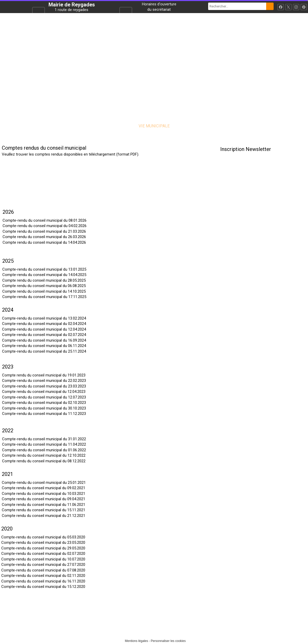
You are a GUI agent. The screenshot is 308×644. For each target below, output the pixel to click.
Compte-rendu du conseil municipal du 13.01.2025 (44, 269)
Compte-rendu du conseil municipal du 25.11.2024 (44, 351)
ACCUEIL (80, 126)
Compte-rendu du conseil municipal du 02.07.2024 (44, 335)
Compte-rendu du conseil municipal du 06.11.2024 (44, 346)
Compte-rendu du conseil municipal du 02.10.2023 (44, 403)
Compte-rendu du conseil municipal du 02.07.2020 (43, 554)
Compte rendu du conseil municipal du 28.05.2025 (44, 280)
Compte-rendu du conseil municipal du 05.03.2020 (43, 537)
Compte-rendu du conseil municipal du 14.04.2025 (44, 275)
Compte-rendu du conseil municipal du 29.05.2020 (43, 548)
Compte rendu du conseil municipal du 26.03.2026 (44, 237)
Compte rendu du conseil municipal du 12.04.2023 (44, 392)
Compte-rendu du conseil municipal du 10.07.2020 (43, 559)
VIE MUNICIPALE (154, 126)
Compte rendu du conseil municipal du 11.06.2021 (44, 505)
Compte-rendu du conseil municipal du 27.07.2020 (43, 565)
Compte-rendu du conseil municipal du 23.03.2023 (44, 386)
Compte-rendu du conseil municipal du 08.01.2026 (45, 220)
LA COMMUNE (113, 126)
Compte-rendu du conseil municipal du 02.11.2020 (43, 576)
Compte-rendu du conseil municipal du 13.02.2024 (44, 318)
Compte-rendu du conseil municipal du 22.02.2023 (44, 381)
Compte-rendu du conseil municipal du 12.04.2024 (44, 329)
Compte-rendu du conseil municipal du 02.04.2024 (44, 324)
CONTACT (229, 126)
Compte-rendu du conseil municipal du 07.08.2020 (43, 570)
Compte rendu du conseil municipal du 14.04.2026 (44, 242)
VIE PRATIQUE (195, 126)
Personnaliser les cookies (168, 641)
